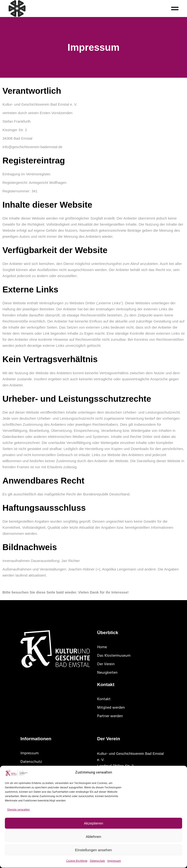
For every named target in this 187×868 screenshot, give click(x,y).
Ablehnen (93, 844)
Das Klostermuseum (114, 656)
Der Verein (106, 664)
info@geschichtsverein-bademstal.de (32, 147)
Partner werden (110, 716)
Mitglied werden (111, 708)
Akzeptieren (93, 830)
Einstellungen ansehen (93, 857)
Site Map (28, 770)
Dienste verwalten (19, 817)
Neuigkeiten (107, 673)
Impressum (30, 753)
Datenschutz (31, 762)
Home (102, 647)
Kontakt (104, 699)
